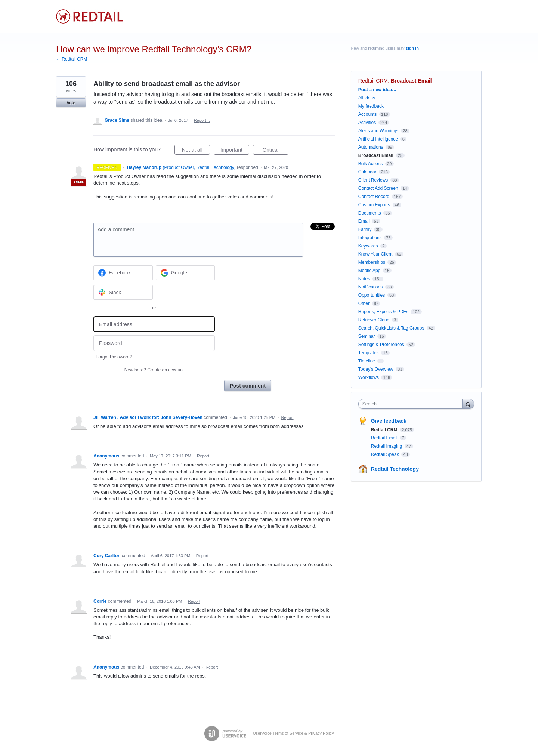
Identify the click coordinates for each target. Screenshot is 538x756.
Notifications (370, 287)
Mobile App (369, 271)
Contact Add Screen (378, 188)
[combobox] (412, 404)
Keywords (368, 246)
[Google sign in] (185, 273)
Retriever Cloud (374, 320)
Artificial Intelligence (378, 139)
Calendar (367, 172)
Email (364, 221)
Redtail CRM (373, 81)
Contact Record (374, 197)
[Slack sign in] (123, 292)
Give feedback (389, 421)
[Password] (154, 343)
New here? (154, 370)
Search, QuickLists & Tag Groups (391, 328)
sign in (412, 48)
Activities (367, 123)
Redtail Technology (395, 469)
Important (235, 151)
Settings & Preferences (381, 345)
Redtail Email (385, 438)
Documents (370, 213)
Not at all (196, 151)
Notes (364, 279)
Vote (71, 103)
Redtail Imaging (387, 446)
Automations (371, 147)
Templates (369, 353)
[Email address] (154, 324)
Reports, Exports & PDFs (383, 312)
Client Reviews (373, 180)
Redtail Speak (386, 454)
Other (364, 303)
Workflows (369, 377)
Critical (276, 151)
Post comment (248, 386)
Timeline (367, 361)
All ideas (367, 98)
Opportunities (372, 295)
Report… (202, 120)
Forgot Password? (114, 357)
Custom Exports (374, 205)
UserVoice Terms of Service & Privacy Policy (293, 733)
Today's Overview (376, 369)
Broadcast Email (411, 81)
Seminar (367, 336)
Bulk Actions (370, 164)
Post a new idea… (377, 90)
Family (365, 229)
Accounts (367, 114)
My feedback (371, 106)
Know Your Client (375, 254)
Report (287, 417)
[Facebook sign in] (123, 273)
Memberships (372, 262)
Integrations (370, 238)
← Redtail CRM (72, 59)
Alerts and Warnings (378, 131)
